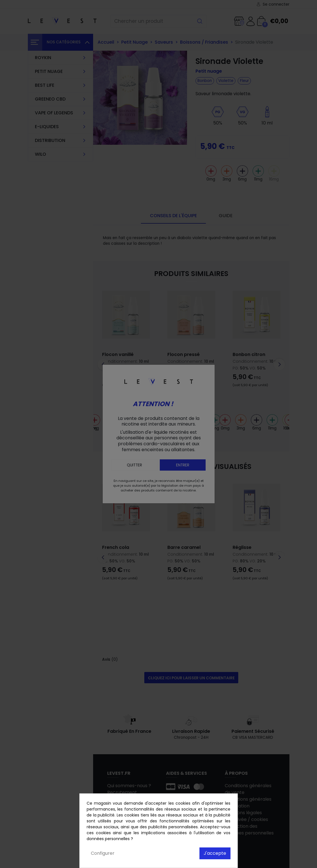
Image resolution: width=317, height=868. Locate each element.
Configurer (103, 853)
